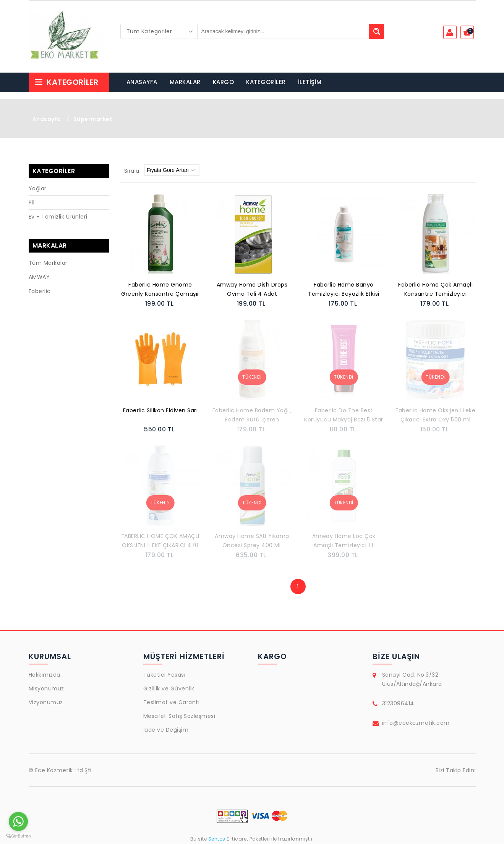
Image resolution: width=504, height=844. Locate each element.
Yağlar (38, 189)
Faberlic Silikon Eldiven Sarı (160, 411)
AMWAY (39, 277)
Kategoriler (66, 83)
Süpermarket (93, 120)
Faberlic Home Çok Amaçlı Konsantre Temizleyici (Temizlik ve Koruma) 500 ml (435, 290)
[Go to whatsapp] (18, 821)
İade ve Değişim (166, 730)
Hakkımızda (45, 675)
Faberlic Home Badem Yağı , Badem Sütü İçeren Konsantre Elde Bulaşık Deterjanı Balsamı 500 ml (252, 416)
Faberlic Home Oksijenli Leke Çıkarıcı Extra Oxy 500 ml (435, 415)
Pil (32, 203)
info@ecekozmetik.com (416, 723)
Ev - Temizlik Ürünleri (58, 217)
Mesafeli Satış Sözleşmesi (179, 716)
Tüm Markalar (48, 263)
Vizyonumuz (46, 703)
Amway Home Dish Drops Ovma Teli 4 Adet (252, 290)
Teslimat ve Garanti (172, 703)
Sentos (217, 839)
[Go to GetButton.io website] (18, 836)
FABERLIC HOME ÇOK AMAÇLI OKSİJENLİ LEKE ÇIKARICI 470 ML (160, 542)
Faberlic (40, 292)
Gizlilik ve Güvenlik (169, 689)
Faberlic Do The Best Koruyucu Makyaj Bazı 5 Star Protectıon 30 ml (344, 416)
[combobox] (159, 31)
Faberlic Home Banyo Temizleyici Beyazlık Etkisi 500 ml (344, 290)
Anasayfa (47, 120)
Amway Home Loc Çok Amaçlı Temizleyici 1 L (344, 541)
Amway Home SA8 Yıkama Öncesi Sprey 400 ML (252, 541)
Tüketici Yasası (164, 675)
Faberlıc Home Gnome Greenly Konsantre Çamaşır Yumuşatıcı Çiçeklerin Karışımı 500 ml (160, 290)
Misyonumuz (46, 689)
